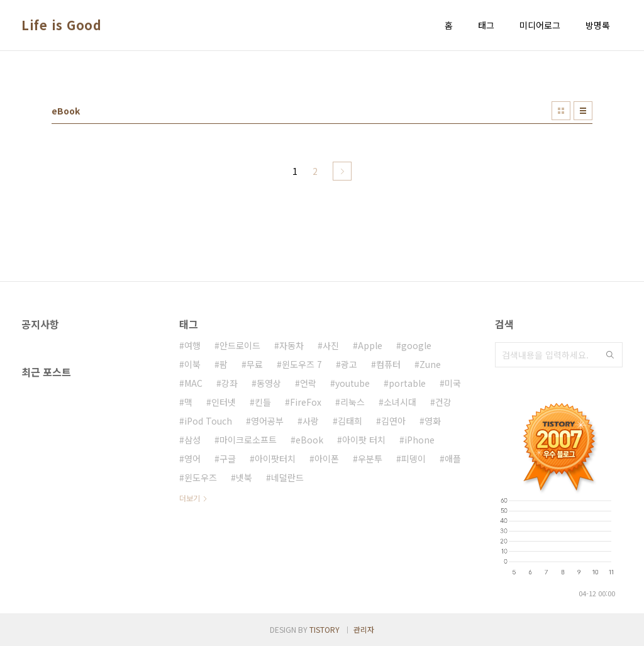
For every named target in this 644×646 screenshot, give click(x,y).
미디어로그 (540, 25)
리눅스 (353, 402)
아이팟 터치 (364, 440)
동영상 (269, 383)
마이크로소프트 (248, 440)
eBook (309, 440)
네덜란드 (287, 477)
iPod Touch (208, 421)
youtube (353, 383)
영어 (192, 459)
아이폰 (327, 459)
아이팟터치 (275, 459)
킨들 (263, 402)
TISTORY (325, 629)
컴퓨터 (388, 364)
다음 (342, 171)
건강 (443, 402)
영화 (433, 421)
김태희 (350, 421)
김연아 (393, 421)
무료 (255, 364)
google (416, 345)
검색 (610, 355)
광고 (349, 364)
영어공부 (267, 421)
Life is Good (61, 25)
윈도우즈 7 (302, 364)
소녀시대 (400, 402)
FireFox (306, 402)
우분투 (370, 459)
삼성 (192, 440)
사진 (331, 345)
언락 (308, 383)
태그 (486, 25)
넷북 (244, 477)
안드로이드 (240, 345)
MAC (193, 383)
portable (407, 383)
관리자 (364, 629)
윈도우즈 (201, 477)
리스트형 (583, 111)
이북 (192, 364)
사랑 (311, 421)
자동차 (291, 345)
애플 (453, 459)
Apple (370, 345)
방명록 (598, 25)
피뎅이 (414, 459)
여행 (192, 345)
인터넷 (224, 402)
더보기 (190, 498)
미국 (453, 383)
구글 (228, 459)
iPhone (419, 440)
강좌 (230, 383)
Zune (430, 364)
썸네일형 (561, 111)
